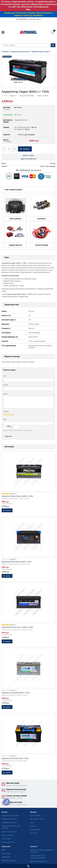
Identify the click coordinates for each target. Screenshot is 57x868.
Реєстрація (6, 853)
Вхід (3, 850)
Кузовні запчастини (9, 832)
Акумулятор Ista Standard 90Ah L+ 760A (16, 693)
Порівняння (6, 857)
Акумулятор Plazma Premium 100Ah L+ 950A (17, 496)
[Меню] (3, 32)
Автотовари (6, 839)
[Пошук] (53, 45)
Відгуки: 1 (13, 494)
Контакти (34, 833)
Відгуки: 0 (13, 96)
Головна (5, 52)
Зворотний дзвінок (9, 860)
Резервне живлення (9, 822)
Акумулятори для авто (20, 52)
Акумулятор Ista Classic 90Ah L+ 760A (15, 758)
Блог (32, 822)
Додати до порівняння (28, 159)
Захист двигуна (8, 835)
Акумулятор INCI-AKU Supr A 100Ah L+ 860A (17, 627)
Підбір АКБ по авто (9, 819)
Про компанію (36, 815)
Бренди (33, 826)
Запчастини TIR (8, 842)
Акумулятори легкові (40, 52)
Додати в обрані (28, 155)
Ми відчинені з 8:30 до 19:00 (28, 19)
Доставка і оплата (37, 819)
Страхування (35, 829)
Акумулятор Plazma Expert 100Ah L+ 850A (16, 562)
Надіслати (8, 436)
